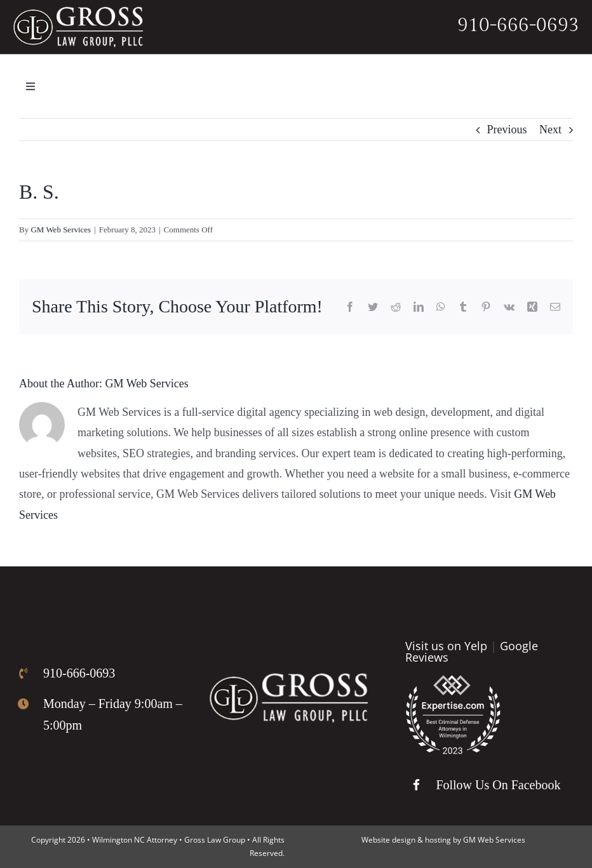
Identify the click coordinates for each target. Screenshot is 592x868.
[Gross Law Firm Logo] (288, 679)
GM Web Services (61, 230)
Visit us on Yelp (446, 646)
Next (550, 130)
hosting (438, 840)
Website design (388, 840)
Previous (507, 130)
